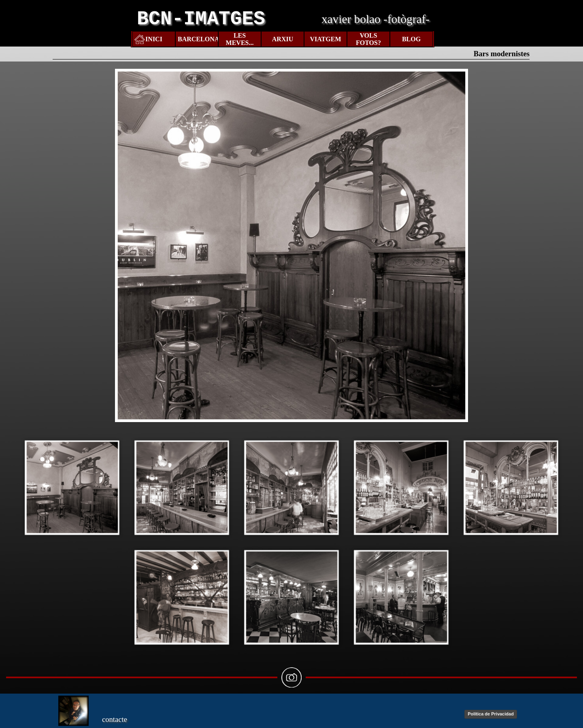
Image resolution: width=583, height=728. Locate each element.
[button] (72, 487)
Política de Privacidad (491, 714)
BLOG (411, 39)
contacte (115, 719)
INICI (154, 39)
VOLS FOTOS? (368, 39)
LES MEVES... (240, 39)
